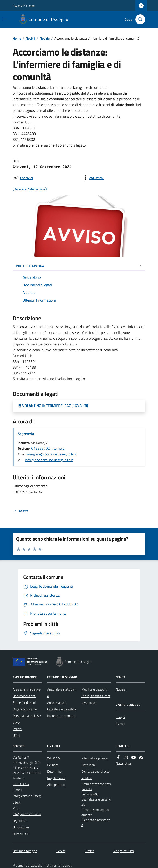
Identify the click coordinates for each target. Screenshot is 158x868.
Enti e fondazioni (24, 702)
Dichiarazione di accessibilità (96, 775)
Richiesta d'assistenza (96, 822)
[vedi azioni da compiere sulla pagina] (93, 178)
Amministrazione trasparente (96, 786)
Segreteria (26, 434)
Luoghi (120, 717)
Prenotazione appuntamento (96, 812)
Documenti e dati (24, 696)
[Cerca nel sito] (139, 19)
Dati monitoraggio (25, 851)
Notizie (45, 38)
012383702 (21, 784)
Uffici (16, 736)
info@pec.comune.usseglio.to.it (49, 460)
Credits (89, 851)
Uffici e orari (21, 827)
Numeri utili (21, 834)
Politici (17, 729)
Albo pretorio (56, 785)
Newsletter (124, 763)
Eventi (120, 724)
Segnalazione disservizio (96, 802)
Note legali (89, 765)
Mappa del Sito (124, 851)
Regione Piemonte (24, 5)
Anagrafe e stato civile (62, 693)
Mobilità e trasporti (94, 689)
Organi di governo (25, 709)
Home (17, 38)
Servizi (61, 851)
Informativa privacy (95, 758)
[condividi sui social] (23, 178)
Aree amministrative (27, 689)
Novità (30, 38)
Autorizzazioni (57, 702)
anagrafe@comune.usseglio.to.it (52, 454)
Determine (54, 771)
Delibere (53, 765)
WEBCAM (54, 758)
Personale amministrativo (27, 719)
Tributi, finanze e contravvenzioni (96, 699)
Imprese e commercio (62, 716)
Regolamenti (56, 778)
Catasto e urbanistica (62, 709)
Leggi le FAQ (90, 794)
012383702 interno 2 (48, 448)
